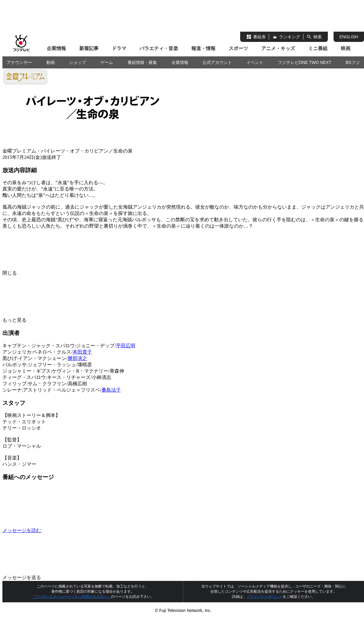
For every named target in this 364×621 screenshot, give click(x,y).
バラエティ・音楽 (159, 48)
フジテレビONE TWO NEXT (305, 62)
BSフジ (353, 62)
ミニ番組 (318, 48)
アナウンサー (19, 62)
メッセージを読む (67, 530)
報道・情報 (203, 48)
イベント (255, 62)
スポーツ (238, 48)
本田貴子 (82, 352)
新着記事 (89, 48)
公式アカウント (217, 62)
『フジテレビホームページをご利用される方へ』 (71, 597)
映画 (346, 48)
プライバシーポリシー (265, 597)
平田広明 (126, 346)
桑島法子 (111, 390)
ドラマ (119, 48)
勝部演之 (77, 358)
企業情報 (56, 48)
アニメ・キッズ (278, 48)
